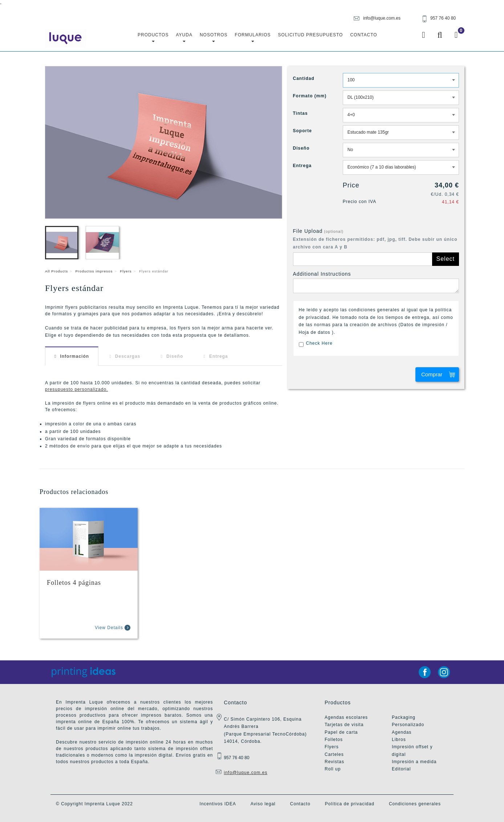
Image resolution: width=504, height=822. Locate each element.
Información (74, 356)
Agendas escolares (346, 717)
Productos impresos (94, 271)
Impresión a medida (414, 762)
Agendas (402, 732)
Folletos (334, 740)
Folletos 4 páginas (74, 583)
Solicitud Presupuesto (311, 35)
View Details (109, 628)
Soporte (302, 131)
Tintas (300, 113)
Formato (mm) (310, 96)
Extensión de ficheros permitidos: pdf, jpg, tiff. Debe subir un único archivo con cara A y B (375, 243)
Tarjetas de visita (344, 725)
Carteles (334, 754)
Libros (399, 740)
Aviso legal (263, 804)
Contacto (363, 35)
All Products (56, 271)
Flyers (126, 271)
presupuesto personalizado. (76, 389)
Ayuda (184, 37)
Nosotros (214, 37)
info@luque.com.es (246, 773)
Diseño (175, 356)
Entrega (219, 356)
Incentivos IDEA (218, 804)
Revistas (334, 762)
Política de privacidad (350, 804)
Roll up (333, 769)
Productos (153, 37)
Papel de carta (341, 732)
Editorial (401, 769)
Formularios (253, 37)
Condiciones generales (415, 804)
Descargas (128, 356)
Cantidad (304, 78)
